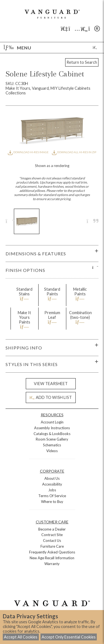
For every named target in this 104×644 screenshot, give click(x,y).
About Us (52, 478)
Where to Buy (52, 502)
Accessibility (52, 484)
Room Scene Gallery (52, 439)
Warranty (52, 564)
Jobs (52, 490)
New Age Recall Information (52, 558)
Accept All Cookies (21, 637)
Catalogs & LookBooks (52, 434)
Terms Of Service (52, 496)
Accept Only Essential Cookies (69, 637)
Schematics (52, 445)
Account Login (52, 422)
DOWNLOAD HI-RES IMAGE (28, 152)
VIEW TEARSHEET (51, 384)
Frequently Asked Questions (52, 552)
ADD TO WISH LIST (50, 397)
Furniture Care (52, 546)
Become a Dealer (52, 529)
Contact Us (52, 540)
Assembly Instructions (52, 428)
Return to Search (82, 62)
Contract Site (52, 535)
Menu (17, 48)
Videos (52, 451)
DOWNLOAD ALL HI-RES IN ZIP (74, 152)
